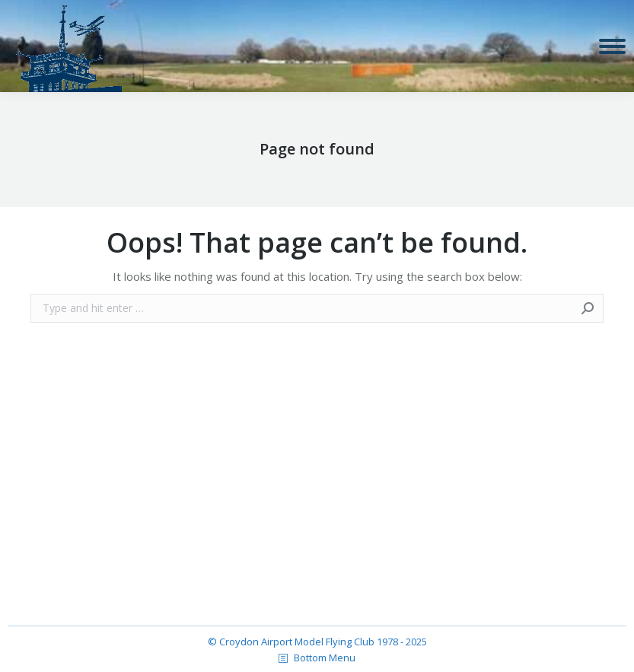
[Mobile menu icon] (612, 46)
